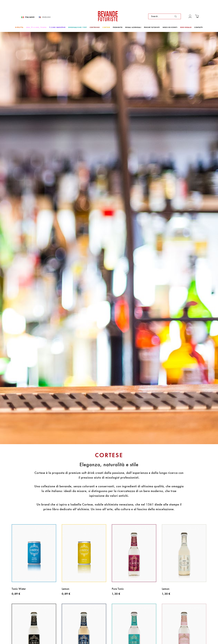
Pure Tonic (118, 589)
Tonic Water (19, 589)
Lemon (65, 589)
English (47, 17)
